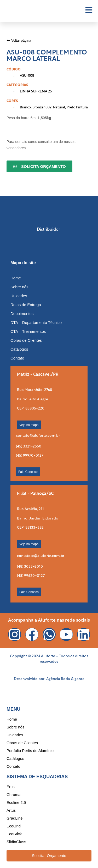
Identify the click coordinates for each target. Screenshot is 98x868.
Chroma (13, 795)
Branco (25, 107)
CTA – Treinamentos (28, 331)
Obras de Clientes (26, 340)
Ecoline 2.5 (16, 802)
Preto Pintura (77, 107)
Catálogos (19, 349)
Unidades (19, 296)
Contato (17, 358)
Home (16, 278)
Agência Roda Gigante (65, 679)
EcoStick (14, 834)
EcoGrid (14, 826)
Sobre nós (19, 287)
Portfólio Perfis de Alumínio (30, 751)
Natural (59, 107)
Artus (11, 810)
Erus (11, 787)
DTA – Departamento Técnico (36, 322)
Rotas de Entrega (26, 305)
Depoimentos (22, 314)
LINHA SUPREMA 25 (36, 92)
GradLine (15, 818)
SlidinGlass (16, 842)
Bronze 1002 (42, 107)
